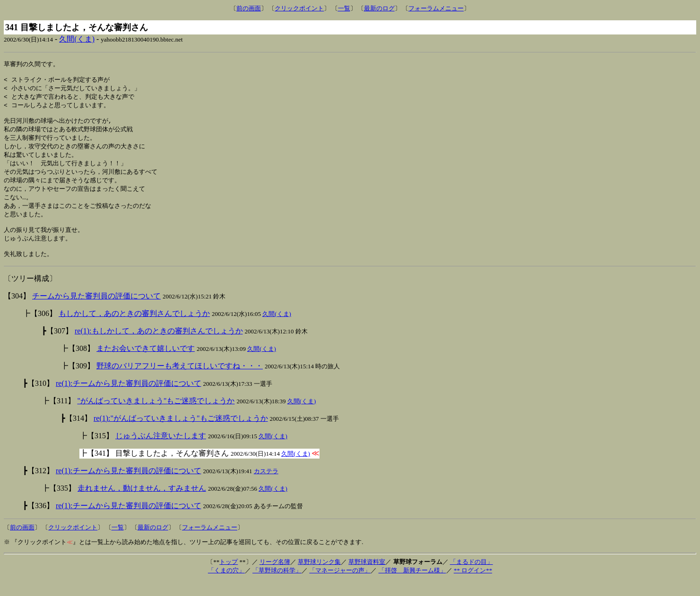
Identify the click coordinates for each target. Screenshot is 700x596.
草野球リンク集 (319, 577)
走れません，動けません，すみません (142, 503)
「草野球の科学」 (277, 585)
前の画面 (249, 8)
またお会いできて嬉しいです (146, 363)
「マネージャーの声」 (340, 585)
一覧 (344, 8)
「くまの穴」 (226, 585)
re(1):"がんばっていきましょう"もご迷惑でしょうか (181, 433)
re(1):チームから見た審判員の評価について (129, 398)
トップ (229, 577)
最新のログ (379, 8)
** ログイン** (473, 585)
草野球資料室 (367, 577)
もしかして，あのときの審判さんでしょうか (134, 328)
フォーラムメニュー (436, 8)
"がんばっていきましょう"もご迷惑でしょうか (156, 416)
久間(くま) (77, 39)
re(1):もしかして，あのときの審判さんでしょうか (159, 346)
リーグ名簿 (275, 577)
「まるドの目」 (471, 577)
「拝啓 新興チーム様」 (412, 585)
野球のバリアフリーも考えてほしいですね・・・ (180, 381)
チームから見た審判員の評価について (96, 311)
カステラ (266, 486)
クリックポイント (299, 8)
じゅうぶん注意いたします (161, 451)
